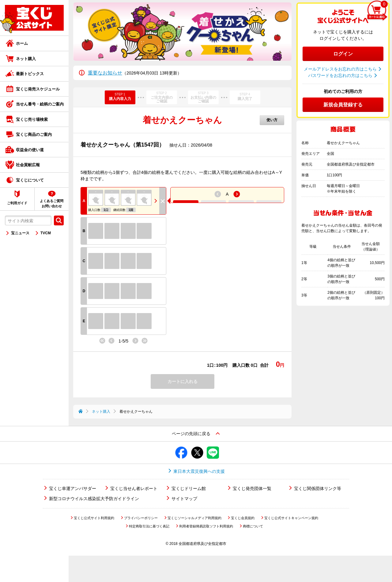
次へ (138, 341)
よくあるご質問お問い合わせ (52, 203)
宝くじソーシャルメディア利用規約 (194, 544)
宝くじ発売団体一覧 (252, 515)
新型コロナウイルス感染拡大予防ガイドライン (94, 525)
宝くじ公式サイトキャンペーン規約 (291, 544)
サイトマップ (184, 525)
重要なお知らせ (105, 73)
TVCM (46, 233)
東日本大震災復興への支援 (199, 498)
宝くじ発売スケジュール (38, 89)
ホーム (22, 43)
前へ (109, 340)
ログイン (343, 54)
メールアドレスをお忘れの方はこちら (340, 69)
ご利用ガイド (17, 203)
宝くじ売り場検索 (32, 119)
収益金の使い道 (30, 150)
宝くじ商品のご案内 (34, 134)
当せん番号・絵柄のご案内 (40, 104)
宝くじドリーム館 (189, 515)
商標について (253, 553)
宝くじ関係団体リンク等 (318, 515)
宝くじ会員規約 (243, 544)
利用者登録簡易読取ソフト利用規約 (206, 553)
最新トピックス (30, 74)
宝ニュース (20, 233)
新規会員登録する (343, 105)
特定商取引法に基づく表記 (149, 553)
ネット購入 (26, 59)
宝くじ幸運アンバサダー (73, 515)
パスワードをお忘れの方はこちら (340, 75)
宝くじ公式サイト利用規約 (94, 544)
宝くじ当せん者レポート (134, 515)
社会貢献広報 (28, 165)
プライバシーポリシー (141, 544)
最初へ (100, 340)
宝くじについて (30, 180)
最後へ (146, 341)
